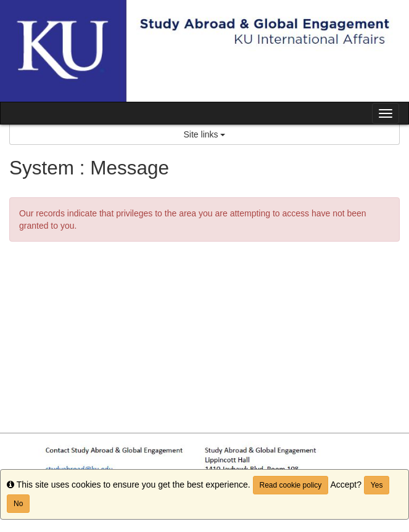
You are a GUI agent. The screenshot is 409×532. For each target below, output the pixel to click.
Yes (377, 485)
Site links (205, 134)
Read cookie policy (291, 485)
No (18, 504)
